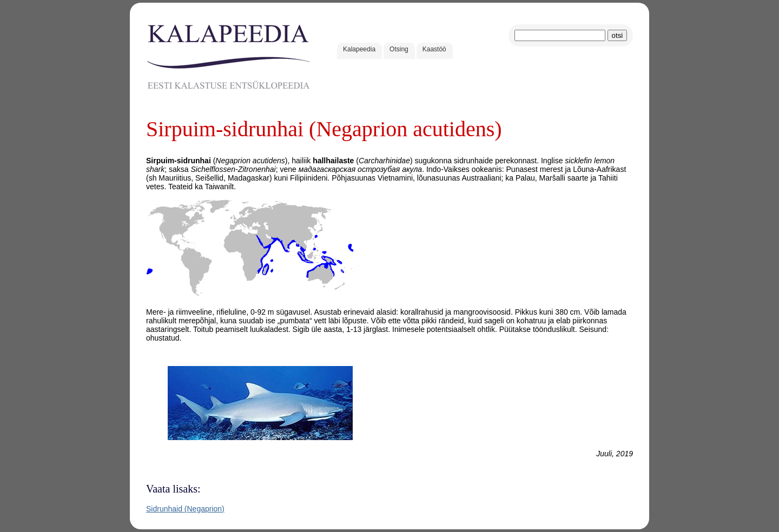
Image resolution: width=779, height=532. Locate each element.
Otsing (399, 49)
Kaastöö (434, 49)
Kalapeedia (359, 49)
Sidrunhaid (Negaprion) (185, 509)
